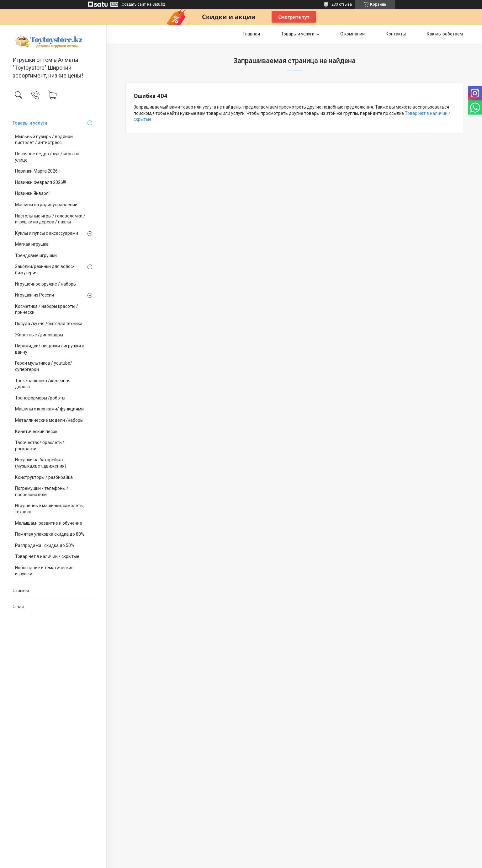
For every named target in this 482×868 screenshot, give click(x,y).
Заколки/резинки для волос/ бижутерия (45, 270)
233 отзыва (342, 4)
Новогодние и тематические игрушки (44, 571)
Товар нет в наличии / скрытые (47, 556)
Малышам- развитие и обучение (49, 523)
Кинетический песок (36, 431)
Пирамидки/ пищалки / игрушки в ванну (50, 349)
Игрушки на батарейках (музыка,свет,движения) (41, 463)
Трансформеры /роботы (40, 398)
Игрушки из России (34, 295)
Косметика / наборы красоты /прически (47, 309)
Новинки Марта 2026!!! (38, 171)
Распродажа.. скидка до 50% (45, 545)
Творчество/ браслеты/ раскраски (40, 446)
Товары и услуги (30, 123)
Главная (252, 34)
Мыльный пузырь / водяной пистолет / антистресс (44, 140)
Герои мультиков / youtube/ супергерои (44, 366)
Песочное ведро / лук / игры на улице (47, 157)
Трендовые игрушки (36, 255)
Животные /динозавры (39, 335)
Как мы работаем (445, 34)
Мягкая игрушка (32, 244)
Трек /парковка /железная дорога (43, 384)
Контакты (396, 34)
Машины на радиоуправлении (46, 205)
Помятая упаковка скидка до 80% (50, 534)
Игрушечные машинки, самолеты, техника (50, 509)
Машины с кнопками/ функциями (49, 409)
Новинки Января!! (33, 193)
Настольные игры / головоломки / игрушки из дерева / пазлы (50, 219)
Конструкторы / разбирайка (44, 477)
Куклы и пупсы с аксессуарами (47, 233)
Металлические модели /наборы (49, 420)
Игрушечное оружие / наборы (46, 284)
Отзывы (21, 591)
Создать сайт (134, 4)
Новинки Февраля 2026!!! (40, 182)
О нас (18, 607)
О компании (352, 34)
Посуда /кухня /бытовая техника (49, 324)
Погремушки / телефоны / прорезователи (42, 491)
